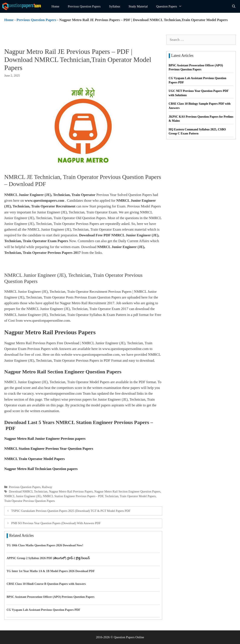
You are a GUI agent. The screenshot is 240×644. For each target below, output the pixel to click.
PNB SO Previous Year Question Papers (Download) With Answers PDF (56, 523)
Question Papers (171, 6)
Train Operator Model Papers (138, 496)
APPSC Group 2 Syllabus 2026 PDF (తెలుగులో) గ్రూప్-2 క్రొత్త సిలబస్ (48, 558)
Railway (47, 487)
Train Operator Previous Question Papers (30, 501)
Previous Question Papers (84, 6)
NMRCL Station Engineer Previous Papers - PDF (73, 496)
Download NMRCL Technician (28, 491)
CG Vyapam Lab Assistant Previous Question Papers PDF (43, 610)
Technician (112, 496)
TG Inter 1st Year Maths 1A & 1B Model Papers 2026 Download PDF (51, 571)
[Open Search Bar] (234, 6)
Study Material (138, 6)
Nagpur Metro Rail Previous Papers (71, 491)
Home (55, 6)
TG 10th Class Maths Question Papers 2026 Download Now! (45, 545)
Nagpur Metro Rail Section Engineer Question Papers (127, 491)
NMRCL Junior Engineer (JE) (23, 496)
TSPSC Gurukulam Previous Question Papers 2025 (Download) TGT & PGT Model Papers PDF (71, 511)
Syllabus (115, 6)
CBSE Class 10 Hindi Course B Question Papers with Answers (46, 584)
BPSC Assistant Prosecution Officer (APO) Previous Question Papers (51, 597)
